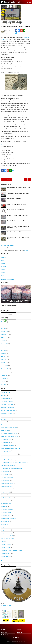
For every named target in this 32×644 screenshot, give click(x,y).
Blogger (26, 250)
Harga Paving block (9, 124)
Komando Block (22, 641)
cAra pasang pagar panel (7, 404)
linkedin (3, 269)
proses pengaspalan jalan (8, 539)
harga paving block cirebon (8, 445)
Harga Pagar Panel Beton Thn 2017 (10, 436)
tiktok (3, 261)
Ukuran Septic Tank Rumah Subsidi (15, 210)
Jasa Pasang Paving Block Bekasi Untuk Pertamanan (14, 463)
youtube (3, 264)
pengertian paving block (7, 536)
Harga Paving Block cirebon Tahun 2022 (17, 204)
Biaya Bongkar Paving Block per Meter (16, 221)
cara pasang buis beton (7, 401)
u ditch (3, 542)
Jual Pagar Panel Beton (7, 477)
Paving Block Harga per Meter (9, 518)
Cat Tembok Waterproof (7, 413)
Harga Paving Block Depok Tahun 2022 (11, 448)
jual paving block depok (7, 486)
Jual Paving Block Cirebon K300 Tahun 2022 (18, 193)
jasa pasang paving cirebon (8, 466)
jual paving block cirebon (7, 483)
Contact (18, 627)
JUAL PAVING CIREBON (7, 489)
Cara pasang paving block (8, 407)
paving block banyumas (7, 510)
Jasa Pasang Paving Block (8, 460)
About (3, 627)
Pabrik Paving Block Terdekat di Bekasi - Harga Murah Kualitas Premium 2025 (18, 188)
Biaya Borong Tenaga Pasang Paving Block (17, 215)
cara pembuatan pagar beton (8, 410)
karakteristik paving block (8, 498)
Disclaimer (19, 630)
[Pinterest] (22, 31)
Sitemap (3, 630)
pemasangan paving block (22, 101)
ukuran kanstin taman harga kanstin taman (12, 550)
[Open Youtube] (18, 637)
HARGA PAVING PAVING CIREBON (10, 454)
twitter (3, 275)
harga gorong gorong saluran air (9, 434)
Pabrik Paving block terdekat (14, 199)
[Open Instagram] (16, 637)
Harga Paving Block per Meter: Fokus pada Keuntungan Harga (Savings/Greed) (16, 301)
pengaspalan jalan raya (7, 533)
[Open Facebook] (14, 637)
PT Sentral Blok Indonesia (8, 246)
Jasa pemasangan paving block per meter (12, 469)
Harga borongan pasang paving (9, 428)
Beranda (3, 561)
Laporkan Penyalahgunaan (8, 279)
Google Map (19, 632)
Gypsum (3, 425)
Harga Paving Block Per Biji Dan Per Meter (17, 232)
